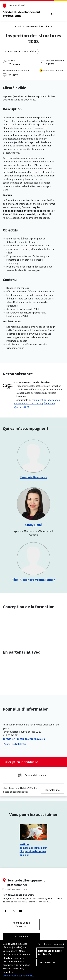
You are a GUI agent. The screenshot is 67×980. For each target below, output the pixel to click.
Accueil (18, 27)
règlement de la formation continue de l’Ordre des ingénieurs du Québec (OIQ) (37, 404)
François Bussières (33, 477)
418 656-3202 (20, 902)
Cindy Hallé (33, 525)
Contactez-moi (52, 790)
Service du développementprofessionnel (22, 14)
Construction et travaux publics (21, 51)
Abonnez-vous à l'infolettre (21, 925)
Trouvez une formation (37, 27)
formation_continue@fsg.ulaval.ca (24, 739)
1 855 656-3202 (44, 902)
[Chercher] (52, 14)
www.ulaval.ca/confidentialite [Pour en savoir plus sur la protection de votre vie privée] (18, 976)
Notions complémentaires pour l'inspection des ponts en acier (33, 850)
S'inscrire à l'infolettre (15, 744)
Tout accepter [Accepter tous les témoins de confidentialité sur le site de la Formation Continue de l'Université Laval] (47, 963)
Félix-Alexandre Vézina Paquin (33, 580)
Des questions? (21, 937)
